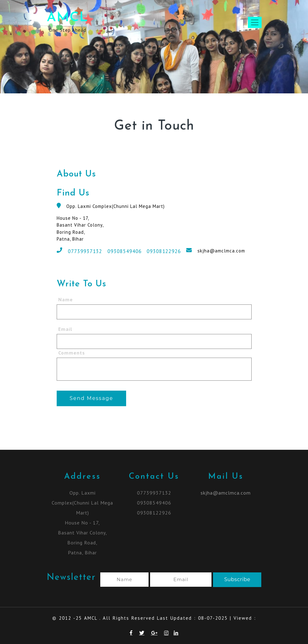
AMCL (68, 18)
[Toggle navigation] (255, 22)
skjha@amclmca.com (221, 251)
